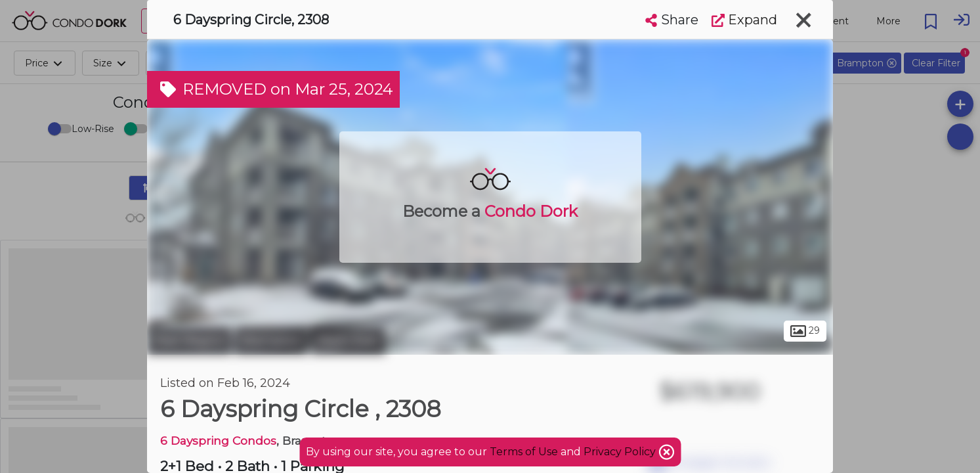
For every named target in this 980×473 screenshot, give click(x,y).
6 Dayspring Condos (218, 440)
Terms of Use (524, 452)
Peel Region (189, 340)
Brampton (271, 340)
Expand (744, 20)
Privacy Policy (621, 452)
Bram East (348, 340)
